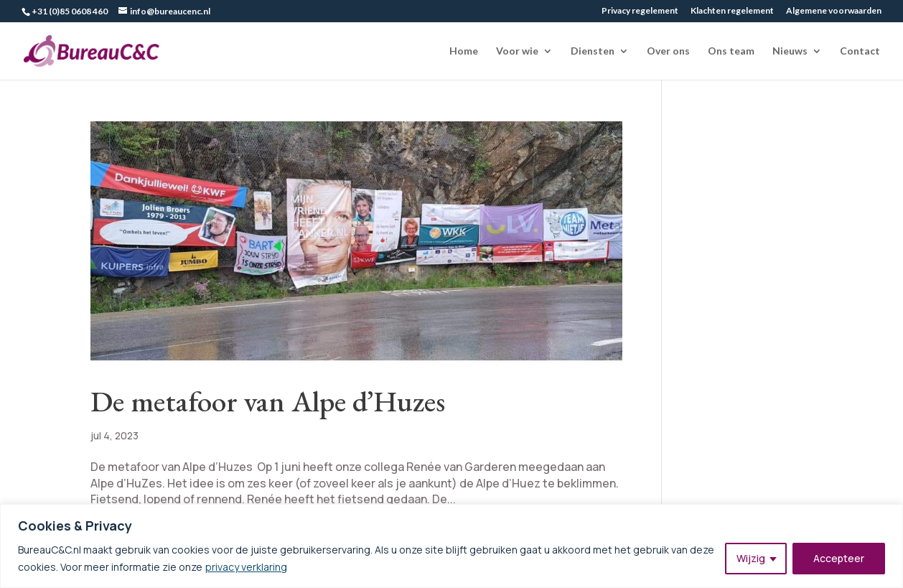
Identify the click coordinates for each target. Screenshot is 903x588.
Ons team (731, 51)
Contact (860, 51)
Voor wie (517, 51)
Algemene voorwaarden (834, 11)
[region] (451, 546)
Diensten (593, 51)
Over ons (668, 51)
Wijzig (751, 558)
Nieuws (790, 51)
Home (464, 51)
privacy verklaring (246, 567)
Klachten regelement (732, 11)
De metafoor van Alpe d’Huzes (268, 401)
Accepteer (839, 558)
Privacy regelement (640, 11)
